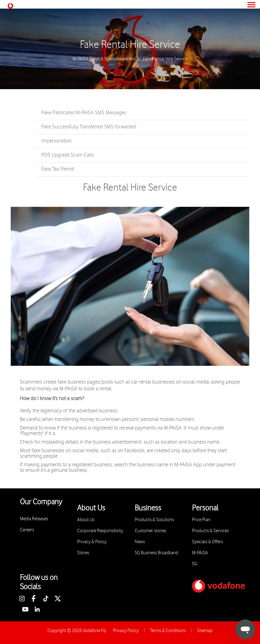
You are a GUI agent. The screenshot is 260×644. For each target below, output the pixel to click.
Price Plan (201, 520)
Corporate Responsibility (100, 531)
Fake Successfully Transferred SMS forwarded (89, 127)
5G (195, 564)
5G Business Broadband (156, 553)
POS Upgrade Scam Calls (68, 155)
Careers (27, 530)
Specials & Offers (207, 542)
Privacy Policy (126, 631)
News (140, 542)
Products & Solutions (154, 520)
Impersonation (57, 141)
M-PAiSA (200, 553)
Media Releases (34, 519)
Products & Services (210, 531)
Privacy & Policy (92, 542)
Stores (83, 553)
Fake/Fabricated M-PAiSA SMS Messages (84, 113)
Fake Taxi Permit (58, 169)
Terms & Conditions (168, 631)
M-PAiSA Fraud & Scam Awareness (104, 59)
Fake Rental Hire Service (130, 45)
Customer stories (151, 531)
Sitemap (205, 631)
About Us (86, 520)
